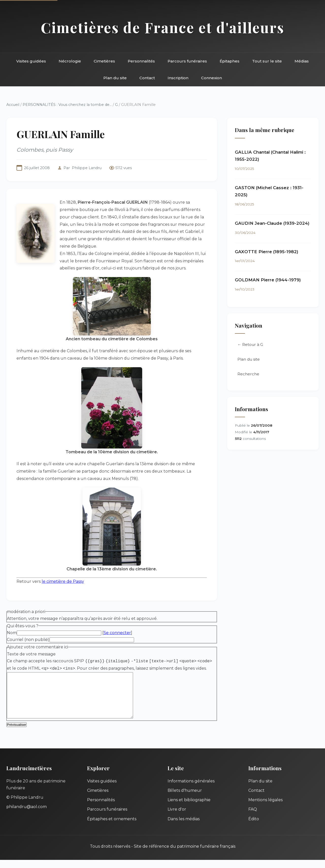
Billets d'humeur (185, 799)
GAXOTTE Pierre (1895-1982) (267, 252)
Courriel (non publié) (28, 640)
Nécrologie (70, 61)
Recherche (248, 374)
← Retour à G (250, 344)
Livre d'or (177, 817)
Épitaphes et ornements (112, 827)
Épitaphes (230, 61)
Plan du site (115, 78)
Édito (254, 827)
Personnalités (141, 61)
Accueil (13, 105)
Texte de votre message (31, 654)
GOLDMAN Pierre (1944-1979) (268, 280)
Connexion (212, 78)
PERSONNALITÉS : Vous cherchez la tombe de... (67, 105)
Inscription (178, 78)
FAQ (253, 817)
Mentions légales (265, 808)
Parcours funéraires (187, 61)
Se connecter (117, 633)
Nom (12, 633)
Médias (302, 61)
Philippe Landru (87, 168)
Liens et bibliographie (189, 808)
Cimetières (104, 61)
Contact (147, 78)
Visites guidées (31, 61)
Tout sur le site (267, 61)
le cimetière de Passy (63, 581)
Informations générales (191, 789)
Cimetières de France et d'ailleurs (163, 27)
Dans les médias (184, 827)
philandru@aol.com (27, 815)
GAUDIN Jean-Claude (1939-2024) (272, 223)
